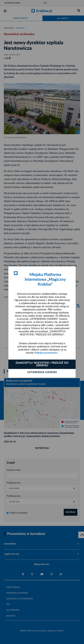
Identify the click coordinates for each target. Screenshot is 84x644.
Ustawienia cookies (42, 372)
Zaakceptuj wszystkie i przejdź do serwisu (42, 364)
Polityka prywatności (46, 353)
